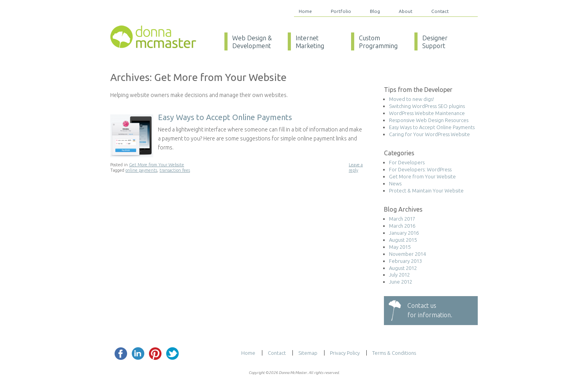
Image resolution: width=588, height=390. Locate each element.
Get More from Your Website (157, 165)
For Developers (407, 162)
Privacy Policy (345, 353)
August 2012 (403, 268)
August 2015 (403, 240)
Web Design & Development (252, 42)
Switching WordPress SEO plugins (427, 106)
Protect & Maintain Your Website (426, 191)
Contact (440, 11)
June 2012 (401, 282)
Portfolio (341, 11)
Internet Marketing (310, 42)
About (406, 11)
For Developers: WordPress (420, 169)
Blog (375, 11)
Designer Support (435, 42)
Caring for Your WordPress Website (429, 134)
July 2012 (399, 275)
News (395, 183)
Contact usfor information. (430, 310)
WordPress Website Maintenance (427, 113)
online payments (141, 170)
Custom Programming (378, 42)
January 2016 (404, 233)
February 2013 (405, 261)
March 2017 (402, 219)
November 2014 (407, 254)
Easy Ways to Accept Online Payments (225, 117)
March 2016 (402, 226)
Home (305, 11)
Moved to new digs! (411, 99)
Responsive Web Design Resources (429, 120)
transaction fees (175, 170)
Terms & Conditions (394, 353)
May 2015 (400, 247)
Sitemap (308, 353)
